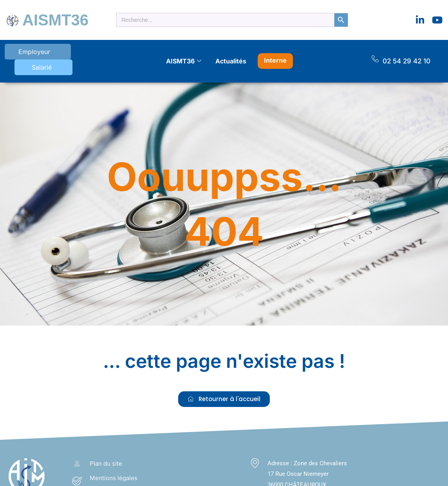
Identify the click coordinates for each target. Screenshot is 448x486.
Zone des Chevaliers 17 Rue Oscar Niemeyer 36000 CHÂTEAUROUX (307, 461)
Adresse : (281, 450)
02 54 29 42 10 (406, 52)
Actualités (231, 52)
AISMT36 (47, 17)
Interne (275, 51)
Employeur (25, 52)
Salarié (70, 52)
